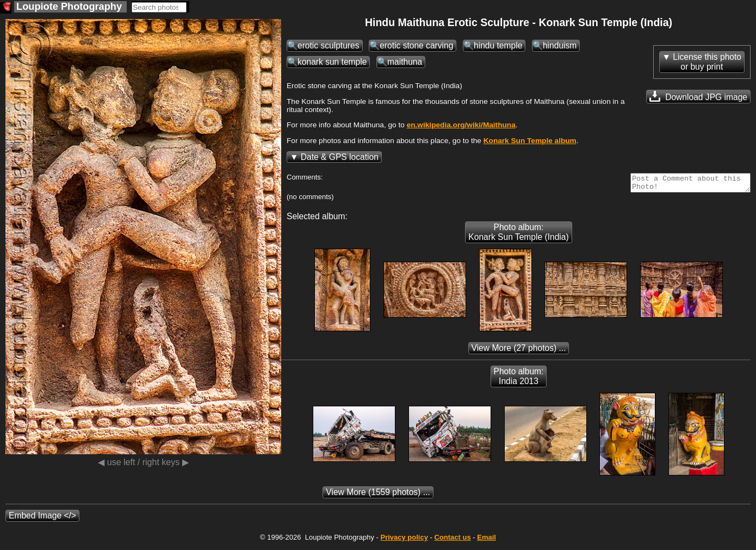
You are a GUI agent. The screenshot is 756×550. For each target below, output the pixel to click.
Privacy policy (404, 540)
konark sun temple (332, 62)
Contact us (452, 540)
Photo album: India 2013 (519, 379)
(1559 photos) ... (378, 495)
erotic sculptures (329, 45)
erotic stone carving (416, 45)
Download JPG (698, 96)
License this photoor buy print (707, 62)
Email (487, 540)
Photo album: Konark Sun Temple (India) (518, 235)
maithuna (405, 62)
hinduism (560, 45)
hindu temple (498, 45)
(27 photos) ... (519, 351)
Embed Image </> (42, 519)
